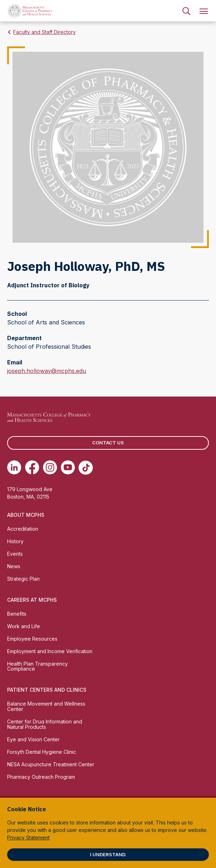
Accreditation (23, 529)
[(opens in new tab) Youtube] (68, 468)
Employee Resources (32, 639)
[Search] (186, 11)
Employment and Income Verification (50, 651)
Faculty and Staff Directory (44, 32)
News (14, 566)
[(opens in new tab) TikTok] (86, 468)
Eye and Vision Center (33, 739)
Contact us (108, 443)
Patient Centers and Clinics (47, 690)
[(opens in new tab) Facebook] (32, 468)
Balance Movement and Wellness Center (46, 706)
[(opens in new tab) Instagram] (50, 468)
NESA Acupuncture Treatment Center (51, 764)
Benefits (17, 614)
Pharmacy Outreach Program (41, 777)
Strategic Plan (23, 579)
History (15, 541)
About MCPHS (26, 515)
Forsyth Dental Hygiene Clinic (42, 752)
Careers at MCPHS (32, 600)
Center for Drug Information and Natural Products (45, 724)
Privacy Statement (28, 837)
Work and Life (24, 626)
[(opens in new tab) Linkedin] (14, 468)
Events (15, 554)
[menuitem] (186, 11)
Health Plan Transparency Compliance (37, 666)
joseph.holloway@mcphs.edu (47, 371)
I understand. (108, 854)
